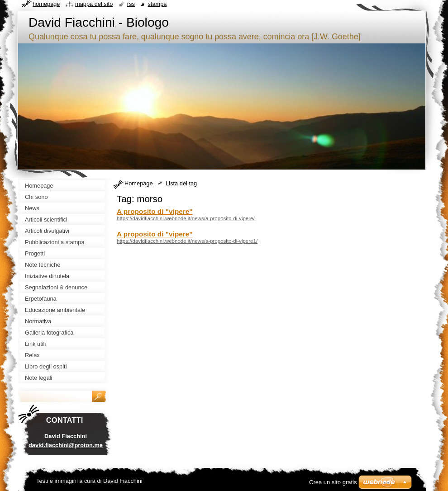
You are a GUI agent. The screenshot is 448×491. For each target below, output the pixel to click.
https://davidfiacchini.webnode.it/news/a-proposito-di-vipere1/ (187, 241)
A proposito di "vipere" (155, 211)
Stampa (157, 4)
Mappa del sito (94, 4)
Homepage (139, 183)
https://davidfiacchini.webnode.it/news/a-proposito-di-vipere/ (186, 218)
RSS (131, 4)
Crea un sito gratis (333, 482)
